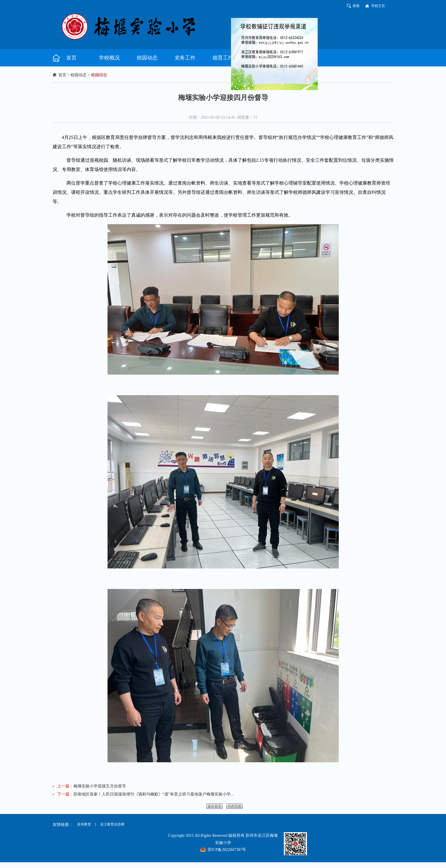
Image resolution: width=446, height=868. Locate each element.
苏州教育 (84, 825)
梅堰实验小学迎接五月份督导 (100, 786)
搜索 (356, 6)
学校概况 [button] (109, 58)
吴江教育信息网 (112, 825)
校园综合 (99, 75)
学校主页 (378, 6)
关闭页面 (234, 806)
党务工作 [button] (185, 58)
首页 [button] (71, 58)
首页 (62, 75)
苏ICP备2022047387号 (227, 850)
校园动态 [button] (147, 58)
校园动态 (79, 75)
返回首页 (214, 806)
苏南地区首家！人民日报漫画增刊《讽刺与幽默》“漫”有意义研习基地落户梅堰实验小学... (154, 794)
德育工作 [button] (223, 58)
